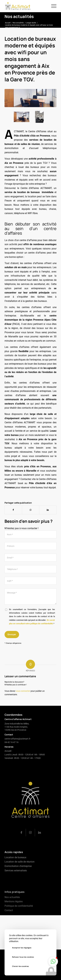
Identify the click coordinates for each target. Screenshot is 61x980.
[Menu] (52, 6)
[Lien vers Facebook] (21, 848)
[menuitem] (52, 6)
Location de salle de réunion (20, 875)
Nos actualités (19, 16)
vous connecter (23, 691)
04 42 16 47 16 (12, 749)
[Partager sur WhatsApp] (31, 510)
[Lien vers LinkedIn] (40, 848)
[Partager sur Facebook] (13, 510)
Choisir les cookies (20, 966)
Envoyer (12, 634)
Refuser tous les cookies (23, 957)
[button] (53, 961)
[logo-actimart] (25, 6)
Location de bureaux (15, 871)
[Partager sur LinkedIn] (48, 510)
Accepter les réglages (22, 948)
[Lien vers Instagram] (30, 848)
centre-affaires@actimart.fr (17, 746)
